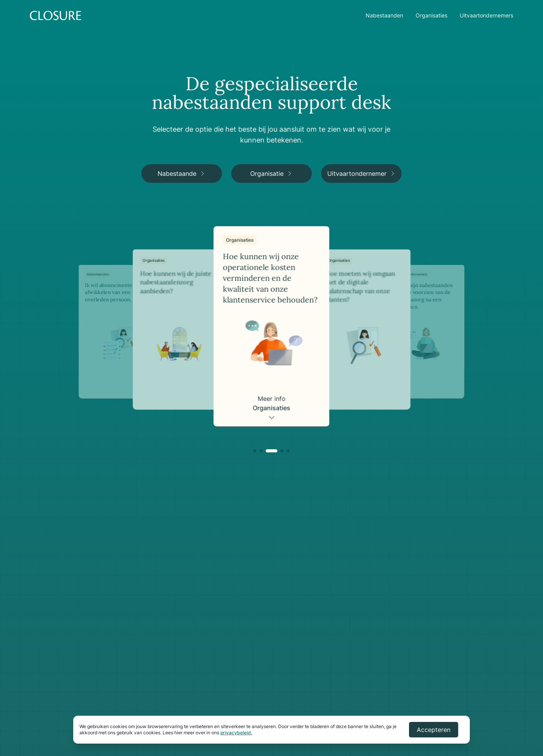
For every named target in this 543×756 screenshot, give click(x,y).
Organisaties (431, 15)
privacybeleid (236, 733)
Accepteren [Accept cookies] (434, 730)
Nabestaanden (384, 15)
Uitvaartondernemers (486, 15)
